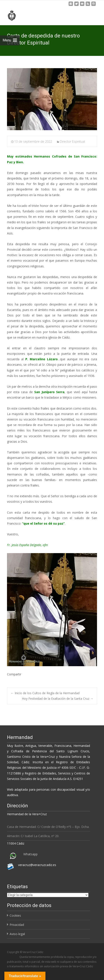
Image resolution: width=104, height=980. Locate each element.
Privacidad (17, 925)
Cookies (15, 915)
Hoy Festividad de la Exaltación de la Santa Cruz (58, 699)
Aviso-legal (17, 934)
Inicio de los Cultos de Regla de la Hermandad (45, 693)
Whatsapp (30, 854)
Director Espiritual (72, 141)
